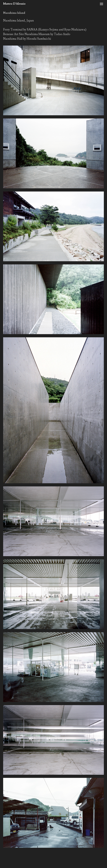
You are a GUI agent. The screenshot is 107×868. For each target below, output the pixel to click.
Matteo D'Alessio (14, 4)
